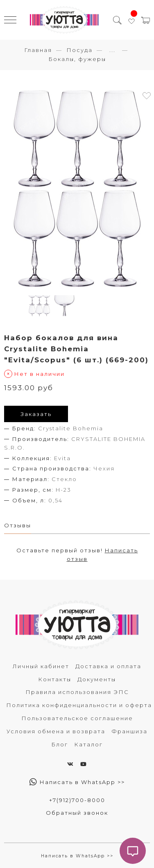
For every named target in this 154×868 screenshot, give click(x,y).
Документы (97, 679)
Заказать (36, 414)
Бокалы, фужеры (77, 59)
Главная (38, 50)
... (112, 50)
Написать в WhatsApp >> (77, 782)
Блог (60, 744)
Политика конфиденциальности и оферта (79, 705)
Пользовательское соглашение (77, 718)
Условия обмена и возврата (56, 731)
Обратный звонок (77, 813)
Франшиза (129, 731)
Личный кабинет (41, 666)
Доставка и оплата (108, 666)
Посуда (79, 50)
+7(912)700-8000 (77, 800)
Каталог (88, 744)
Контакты (55, 679)
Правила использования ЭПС (77, 692)
